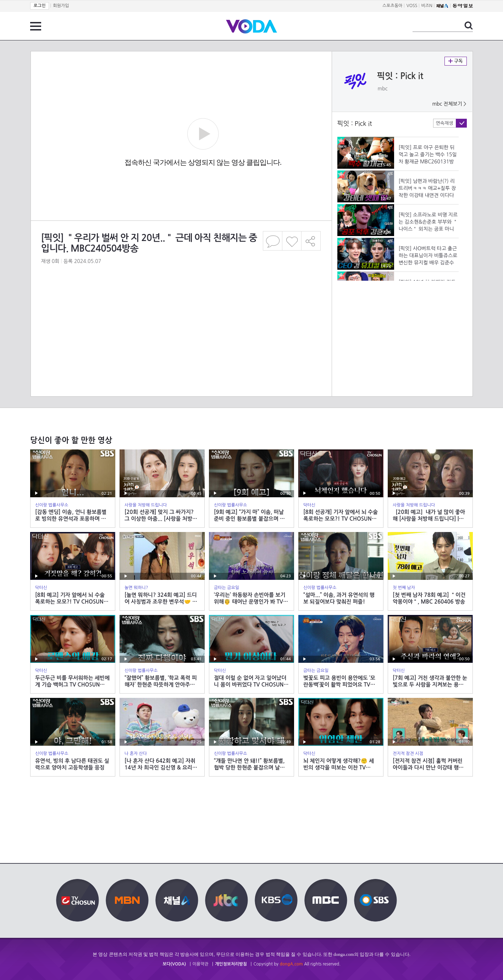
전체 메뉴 (36, 26)
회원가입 (61, 6)
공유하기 (311, 241)
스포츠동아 (392, 6)
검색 (469, 26)
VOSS (412, 6)
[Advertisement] (181, 303)
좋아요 (292, 241)
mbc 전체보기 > (449, 104)
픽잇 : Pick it (400, 76)
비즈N (427, 6)
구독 (456, 61)
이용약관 (201, 964)
